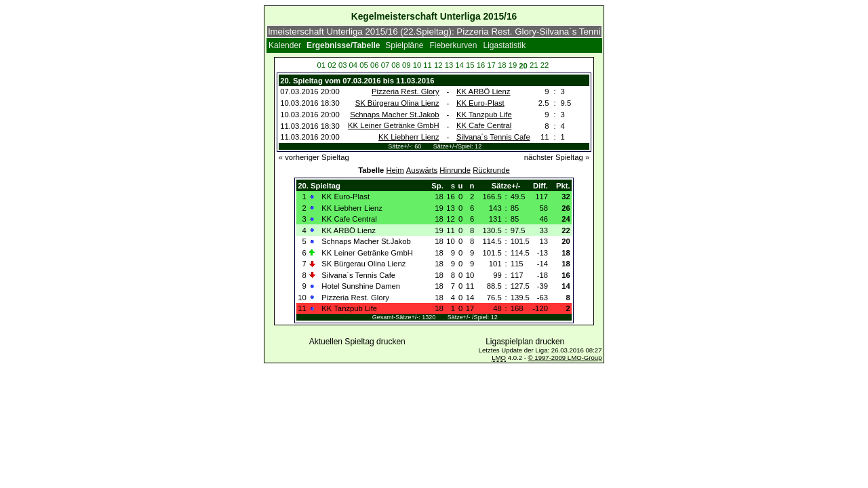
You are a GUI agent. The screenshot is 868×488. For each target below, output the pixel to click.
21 (534, 65)
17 (491, 65)
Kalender (285, 45)
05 (364, 65)
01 (322, 65)
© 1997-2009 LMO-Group (565, 358)
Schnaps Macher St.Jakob (395, 115)
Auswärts (422, 170)
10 (417, 65)
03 (343, 65)
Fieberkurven (453, 45)
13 (449, 65)
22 (545, 65)
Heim (395, 170)
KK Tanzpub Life (484, 115)
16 (481, 65)
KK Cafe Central (484, 125)
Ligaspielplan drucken (525, 342)
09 (407, 65)
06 (375, 65)
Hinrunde (455, 170)
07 (386, 65)
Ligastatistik (505, 45)
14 (459, 65)
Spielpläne (404, 45)
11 (428, 65)
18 (502, 65)
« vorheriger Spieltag (314, 157)
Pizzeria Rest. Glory (406, 91)
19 (513, 65)
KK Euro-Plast (480, 103)
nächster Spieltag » (557, 157)
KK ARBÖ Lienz (484, 91)
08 (396, 65)
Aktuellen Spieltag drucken (357, 342)
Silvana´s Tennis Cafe (493, 137)
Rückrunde (491, 170)
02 (332, 65)
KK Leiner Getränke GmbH (394, 125)
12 (438, 65)
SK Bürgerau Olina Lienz (397, 103)
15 (470, 65)
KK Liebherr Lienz (409, 137)
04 (354, 65)
